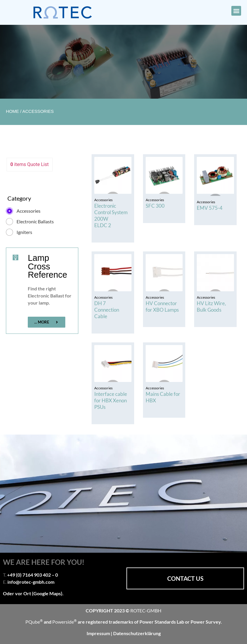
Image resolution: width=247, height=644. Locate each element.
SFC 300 (155, 206)
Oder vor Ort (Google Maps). (33, 593)
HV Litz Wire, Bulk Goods (211, 306)
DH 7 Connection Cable (107, 310)
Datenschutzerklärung (137, 633)
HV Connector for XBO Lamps (162, 306)
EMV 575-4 (210, 208)
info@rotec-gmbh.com (31, 582)
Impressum (99, 633)
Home (12, 111)
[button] (236, 11)
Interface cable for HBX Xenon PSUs (111, 400)
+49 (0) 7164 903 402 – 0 (32, 575)
